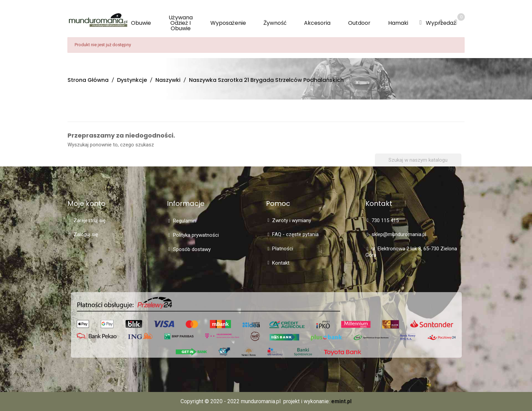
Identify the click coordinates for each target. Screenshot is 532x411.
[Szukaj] (418, 160)
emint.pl (341, 401)
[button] (421, 23)
